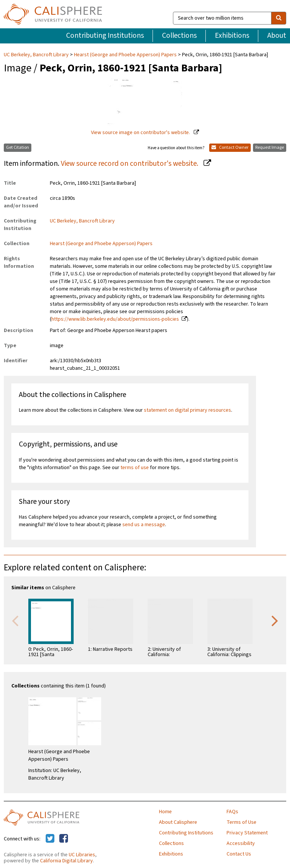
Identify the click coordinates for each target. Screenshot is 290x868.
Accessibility (241, 843)
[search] (279, 18)
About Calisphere (178, 822)
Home (165, 812)
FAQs (232, 812)
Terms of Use (241, 822)
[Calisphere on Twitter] (50, 839)
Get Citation (18, 147)
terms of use (135, 468)
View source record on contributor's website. (130, 164)
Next (275, 620)
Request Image (270, 147)
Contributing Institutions (105, 36)
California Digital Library (66, 861)
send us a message (144, 525)
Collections (179, 36)
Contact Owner (230, 147)
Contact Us (239, 854)
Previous (15, 620)
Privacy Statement (247, 833)
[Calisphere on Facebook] (64, 839)
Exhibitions (232, 36)
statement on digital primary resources (187, 410)
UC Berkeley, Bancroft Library (37, 55)
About (277, 36)
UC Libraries (82, 855)
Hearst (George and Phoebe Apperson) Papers (125, 55)
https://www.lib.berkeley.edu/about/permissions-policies (115, 319)
